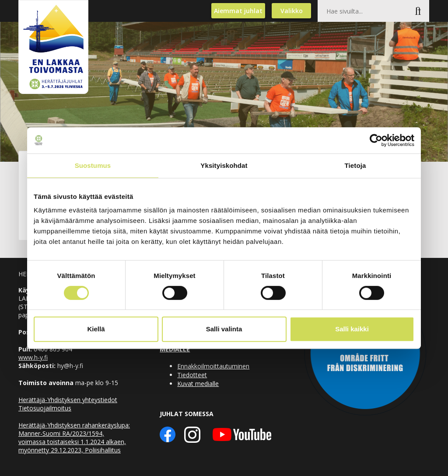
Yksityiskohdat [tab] (224, 165)
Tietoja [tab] (355, 165)
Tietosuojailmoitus (45, 408)
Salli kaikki (352, 329)
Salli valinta (224, 329)
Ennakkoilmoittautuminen (213, 366)
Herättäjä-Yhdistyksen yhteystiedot (68, 400)
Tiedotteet (192, 375)
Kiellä (96, 329)
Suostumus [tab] (93, 165)
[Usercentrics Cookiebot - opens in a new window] (376, 140)
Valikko (292, 11)
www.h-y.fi (33, 357)
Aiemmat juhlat (238, 11)
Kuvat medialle (198, 384)
